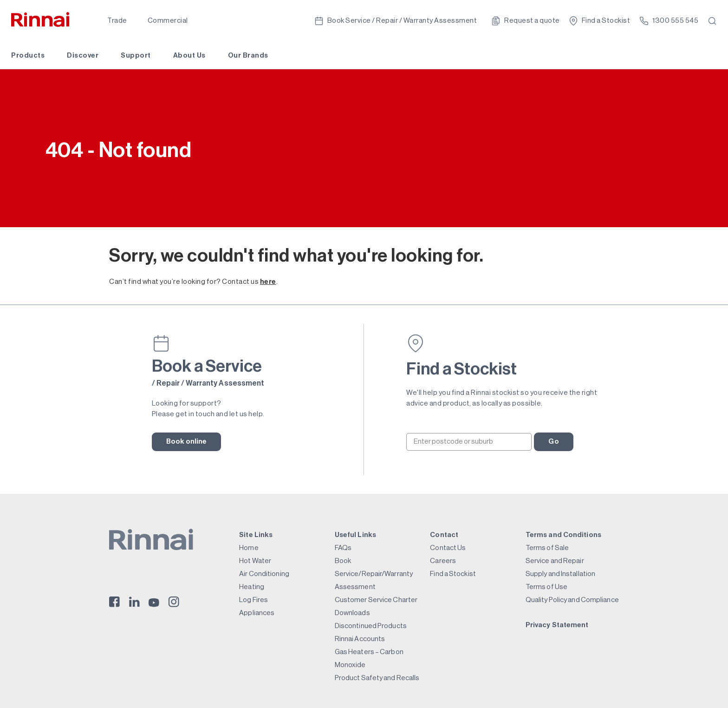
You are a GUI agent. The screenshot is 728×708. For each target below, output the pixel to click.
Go (553, 442)
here (268, 282)
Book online (187, 442)
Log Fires (253, 600)
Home (249, 548)
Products (28, 56)
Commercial (168, 21)
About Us (189, 56)
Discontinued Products (371, 626)
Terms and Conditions (563, 535)
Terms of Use (546, 587)
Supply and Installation (560, 574)
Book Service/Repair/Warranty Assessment (374, 574)
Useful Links (355, 535)
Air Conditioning (264, 574)
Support (136, 56)
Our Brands (248, 56)
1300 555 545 (669, 21)
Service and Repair (555, 561)
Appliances (257, 613)
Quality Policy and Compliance (572, 600)
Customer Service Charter (376, 600)
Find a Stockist (453, 574)
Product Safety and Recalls (377, 678)
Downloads (352, 613)
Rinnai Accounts (360, 639)
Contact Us (448, 548)
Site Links (256, 535)
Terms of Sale (547, 548)
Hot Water (255, 561)
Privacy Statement (557, 625)
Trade (117, 21)
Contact (444, 535)
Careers (443, 561)
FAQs (343, 548)
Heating (252, 587)
